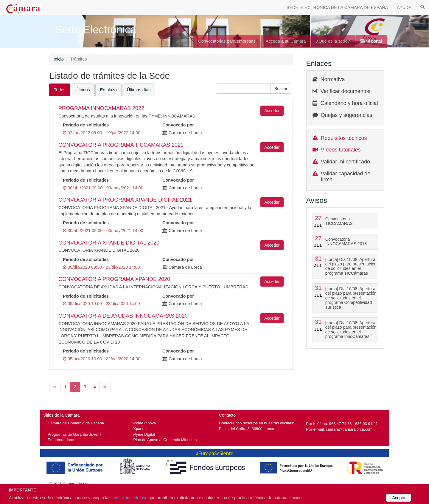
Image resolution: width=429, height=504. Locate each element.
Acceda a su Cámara (286, 41)
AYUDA (404, 7)
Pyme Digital (144, 434)
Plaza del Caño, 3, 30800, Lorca (247, 429)
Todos (60, 90)
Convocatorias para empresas (227, 41)
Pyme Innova (145, 423)
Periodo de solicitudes (86, 125)
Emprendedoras (61, 440)
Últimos (83, 90)
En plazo (108, 90)
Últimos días (139, 90)
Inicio (59, 59)
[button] (281, 89)
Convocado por (178, 125)
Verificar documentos (346, 91)
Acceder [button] (272, 111)
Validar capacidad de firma (346, 177)
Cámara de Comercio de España (76, 423)
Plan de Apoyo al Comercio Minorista (165, 440)
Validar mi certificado (346, 162)
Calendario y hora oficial (349, 103)
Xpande (140, 429)
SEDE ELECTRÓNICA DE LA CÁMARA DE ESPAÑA (337, 7)
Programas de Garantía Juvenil (74, 434)
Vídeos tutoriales (341, 150)
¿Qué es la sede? (333, 41)
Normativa (333, 79)
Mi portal (371, 41)
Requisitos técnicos (344, 138)
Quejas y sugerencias (347, 115)
